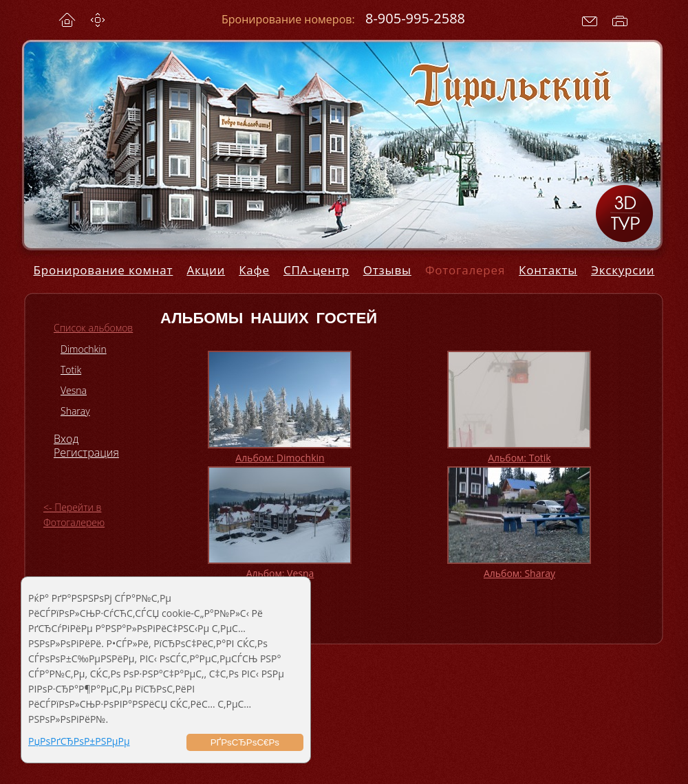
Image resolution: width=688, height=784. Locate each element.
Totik (71, 370)
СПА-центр (316, 270)
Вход (66, 439)
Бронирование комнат (104, 270)
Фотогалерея (465, 270)
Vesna (74, 390)
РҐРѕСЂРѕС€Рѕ (245, 742)
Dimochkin (84, 349)
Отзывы (387, 270)
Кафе (254, 270)
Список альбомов (93, 328)
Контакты (548, 270)
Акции (206, 270)
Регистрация (86, 453)
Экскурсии (623, 270)
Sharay (75, 411)
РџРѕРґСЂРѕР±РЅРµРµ (79, 741)
